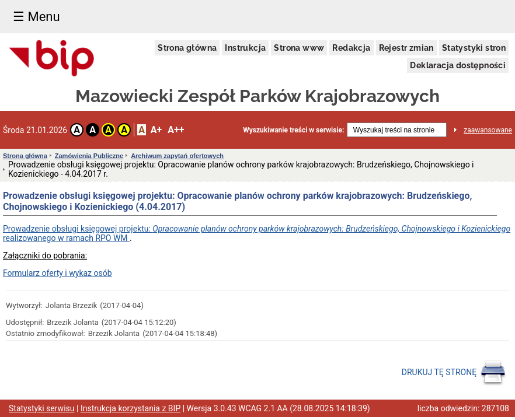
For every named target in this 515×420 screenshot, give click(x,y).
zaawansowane (488, 130)
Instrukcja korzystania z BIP (131, 408)
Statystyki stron (474, 48)
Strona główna (187, 48)
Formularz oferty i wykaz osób (58, 273)
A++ (176, 130)
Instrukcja (245, 48)
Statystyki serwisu (42, 408)
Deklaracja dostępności (458, 65)
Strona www (299, 48)
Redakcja (351, 48)
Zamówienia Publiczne (89, 156)
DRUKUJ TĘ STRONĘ (454, 373)
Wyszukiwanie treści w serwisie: (293, 130)
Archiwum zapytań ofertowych (177, 156)
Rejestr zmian (406, 48)
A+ (156, 130)
